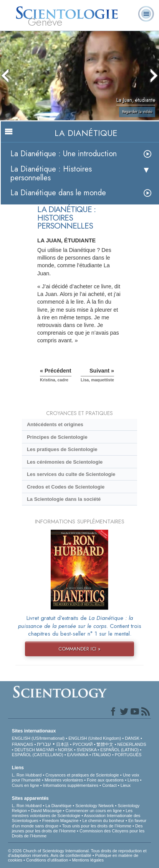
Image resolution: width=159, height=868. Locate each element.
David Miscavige (46, 811)
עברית (44, 744)
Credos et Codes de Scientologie (66, 487)
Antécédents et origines (55, 424)
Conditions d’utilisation (47, 860)
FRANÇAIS (23, 744)
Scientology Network (94, 806)
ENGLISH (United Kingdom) (95, 738)
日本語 (62, 744)
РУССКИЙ (83, 744)
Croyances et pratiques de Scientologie (82, 775)
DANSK (132, 738)
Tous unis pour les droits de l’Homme (97, 826)
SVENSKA (87, 750)
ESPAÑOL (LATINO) (119, 750)
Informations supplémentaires (71, 785)
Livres (133, 780)
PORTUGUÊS (128, 755)
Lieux (126, 785)
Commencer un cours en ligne (94, 811)
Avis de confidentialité (71, 855)
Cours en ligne (26, 785)
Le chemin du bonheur (104, 821)
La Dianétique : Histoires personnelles (51, 173)
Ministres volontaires (64, 780)
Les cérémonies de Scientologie (65, 462)
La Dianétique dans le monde (58, 193)
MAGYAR (45, 750)
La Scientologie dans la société (64, 499)
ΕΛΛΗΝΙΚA (78, 755)
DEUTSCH (25, 750)
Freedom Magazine (60, 821)
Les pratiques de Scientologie (62, 449)
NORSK (65, 750)
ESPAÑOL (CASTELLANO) (38, 755)
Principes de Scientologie (57, 437)
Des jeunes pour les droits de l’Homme (77, 828)
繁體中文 (105, 744)
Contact (109, 785)
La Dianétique (58, 806)
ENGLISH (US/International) (38, 738)
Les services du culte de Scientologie (71, 474)
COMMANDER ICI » (79, 649)
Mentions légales (88, 860)
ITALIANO (102, 755)
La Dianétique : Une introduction (64, 154)
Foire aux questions (105, 780)
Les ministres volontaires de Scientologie (72, 813)
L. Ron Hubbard (27, 775)
